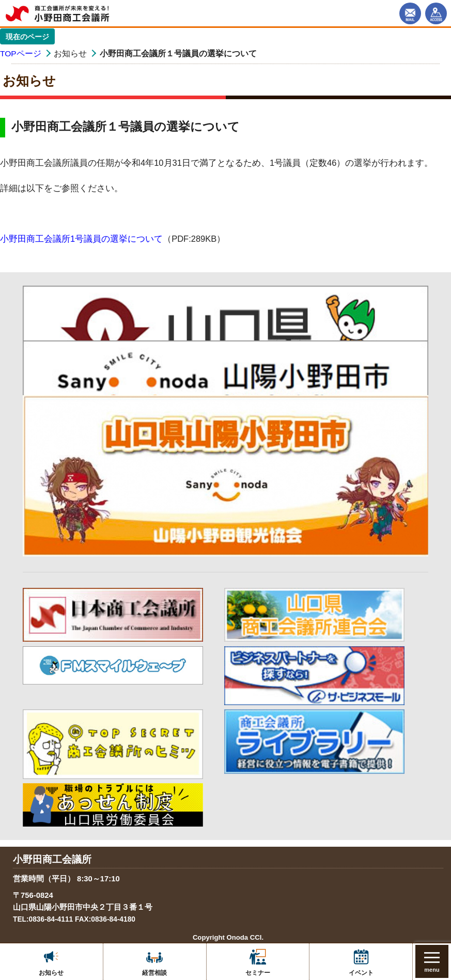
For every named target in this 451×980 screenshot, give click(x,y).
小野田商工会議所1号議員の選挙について (81, 239)
